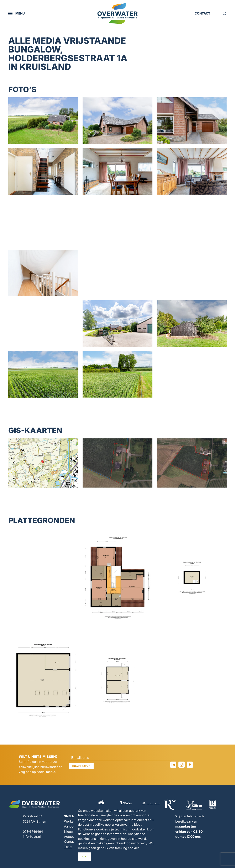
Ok (84, 856)
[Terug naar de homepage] (117, 13)
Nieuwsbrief (73, 832)
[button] (17, 13)
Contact (70, 842)
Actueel (70, 837)
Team (68, 847)
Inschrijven (81, 766)
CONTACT (202, 13)
